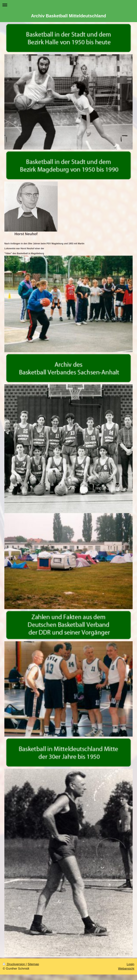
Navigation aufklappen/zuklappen (68, 5)
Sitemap (33, 964)
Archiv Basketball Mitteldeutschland (68, 16)
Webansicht (126, 969)
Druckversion (14, 964)
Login (130, 964)
